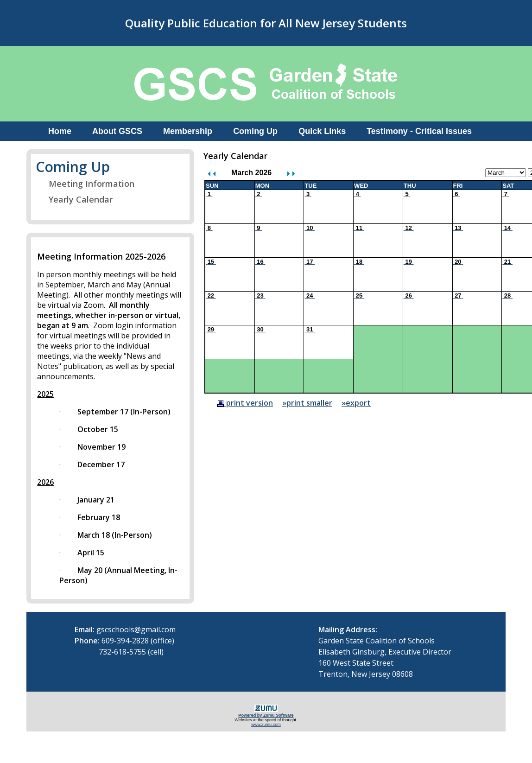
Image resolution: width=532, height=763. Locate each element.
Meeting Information (86, 184)
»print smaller (307, 403)
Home (60, 131)
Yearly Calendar (75, 199)
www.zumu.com (266, 725)
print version (245, 403)
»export (356, 403)
